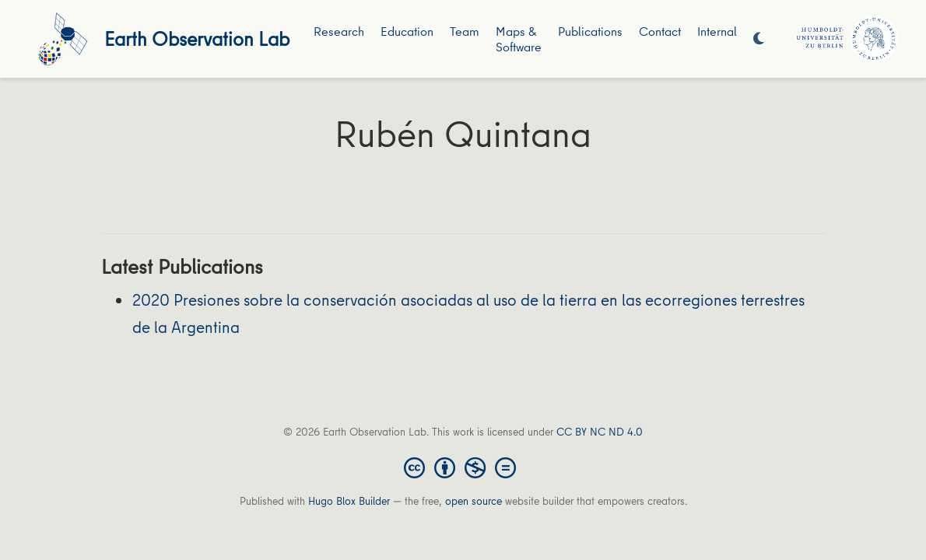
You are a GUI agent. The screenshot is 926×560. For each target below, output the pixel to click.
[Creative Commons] (463, 467)
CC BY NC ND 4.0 (600, 432)
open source (474, 501)
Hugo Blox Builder (349, 501)
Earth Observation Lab (197, 38)
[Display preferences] (759, 39)
